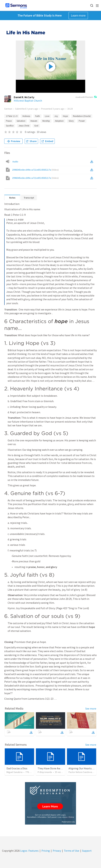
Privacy (57, 851)
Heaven (34, 121)
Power (82, 121)
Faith (37, 116)
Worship (46, 121)
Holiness (26, 116)
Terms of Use (72, 851)
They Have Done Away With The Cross (59, 768)
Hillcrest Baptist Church (28, 101)
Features (33, 851)
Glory (71, 121)
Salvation (21, 121)
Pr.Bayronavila (45, 772)
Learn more (78, 15)
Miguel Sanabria (14, 772)
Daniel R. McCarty (24, 97)
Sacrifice (10, 126)
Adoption (59, 121)
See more (91, 709)
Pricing (46, 851)
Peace (9, 121)
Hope (65, 116)
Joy (56, 116)
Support (87, 851)
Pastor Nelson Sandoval (81, 772)
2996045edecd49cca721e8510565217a (35, 170)
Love (47, 116)
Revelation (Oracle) (82, 116)
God (36, 126)
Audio (15, 162)
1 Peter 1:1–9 (12, 116)
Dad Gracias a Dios (17, 768)
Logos (24, 851)
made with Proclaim (86, 97)
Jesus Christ (24, 126)
